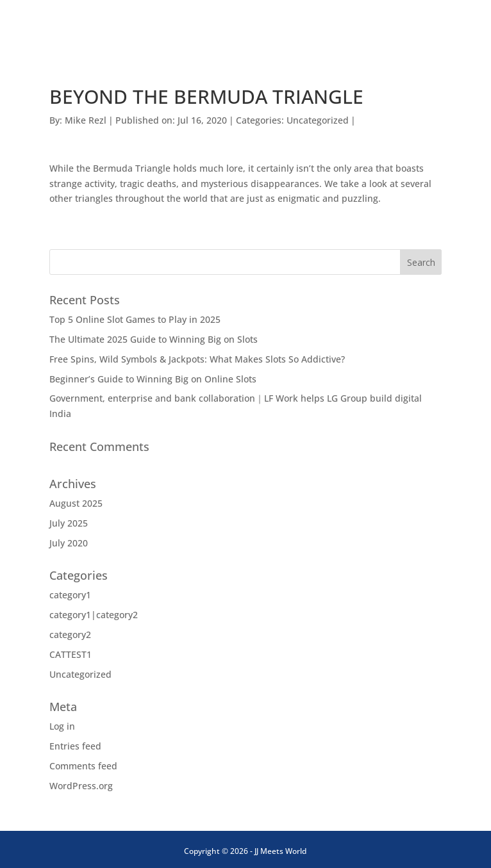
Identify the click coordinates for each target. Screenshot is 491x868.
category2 (70, 635)
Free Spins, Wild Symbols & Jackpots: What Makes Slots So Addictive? (197, 359)
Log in (62, 726)
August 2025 (76, 503)
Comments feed (83, 766)
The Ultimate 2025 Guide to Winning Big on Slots (154, 339)
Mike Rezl (86, 120)
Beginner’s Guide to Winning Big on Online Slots (153, 379)
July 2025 (69, 523)
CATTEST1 (71, 654)
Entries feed (75, 746)
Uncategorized (318, 120)
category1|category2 (94, 615)
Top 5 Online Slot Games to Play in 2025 (135, 319)
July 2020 (69, 543)
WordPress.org (81, 786)
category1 (70, 595)
